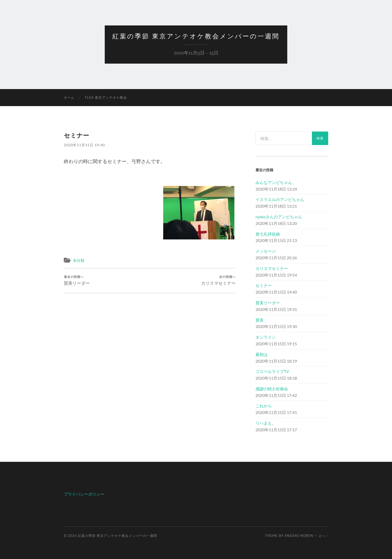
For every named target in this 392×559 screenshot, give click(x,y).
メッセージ (266, 251)
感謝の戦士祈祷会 (272, 389)
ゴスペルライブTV (272, 371)
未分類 (79, 260)
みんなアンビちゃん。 (276, 182)
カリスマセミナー (218, 280)
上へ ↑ (323, 536)
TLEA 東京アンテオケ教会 (106, 97)
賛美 (260, 320)
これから (264, 406)
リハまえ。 (266, 423)
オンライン (266, 337)
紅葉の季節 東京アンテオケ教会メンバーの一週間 (196, 36)
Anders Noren (299, 536)
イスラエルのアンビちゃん (280, 199)
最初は (262, 354)
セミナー (264, 285)
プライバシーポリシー (84, 494)
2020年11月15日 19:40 (84, 145)
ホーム (69, 97)
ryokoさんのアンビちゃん (279, 217)
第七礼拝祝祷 (268, 234)
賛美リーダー (77, 280)
